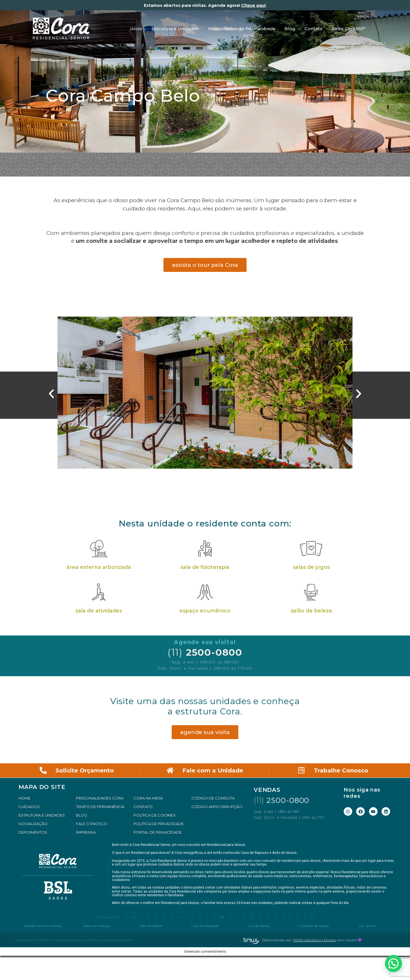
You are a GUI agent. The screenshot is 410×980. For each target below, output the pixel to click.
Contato (313, 29)
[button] (51, 394)
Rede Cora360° (348, 29)
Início (136, 29)
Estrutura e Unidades (175, 29)
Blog (290, 29)
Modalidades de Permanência (242, 29)
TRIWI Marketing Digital (314, 940)
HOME (24, 798)
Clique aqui (253, 5)
